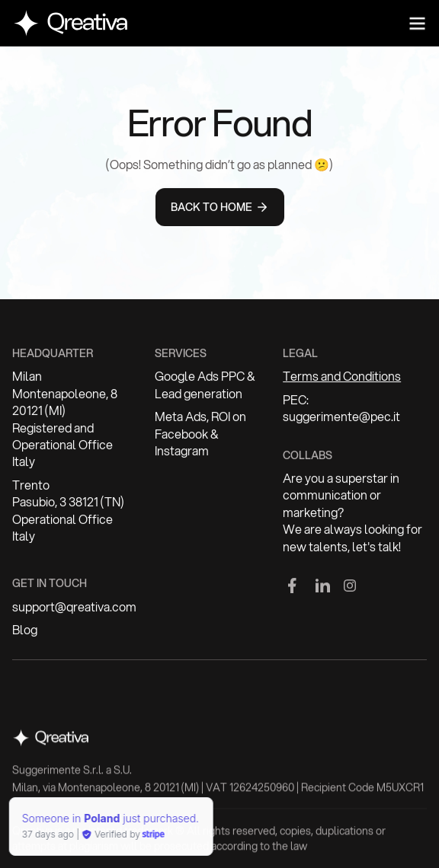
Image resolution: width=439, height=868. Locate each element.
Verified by (56, 834)
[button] (417, 24)
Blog (25, 631)
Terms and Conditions (342, 377)
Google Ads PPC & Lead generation (205, 386)
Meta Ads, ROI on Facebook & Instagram (200, 435)
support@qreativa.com (74, 608)
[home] (70, 23)
